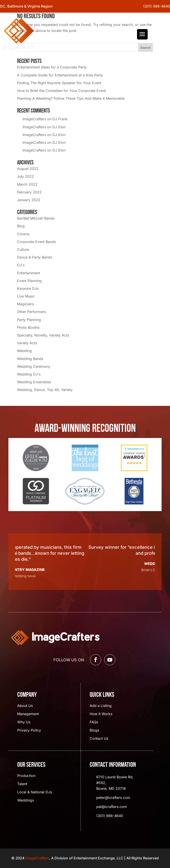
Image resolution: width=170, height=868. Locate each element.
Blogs (94, 731)
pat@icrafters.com (112, 807)
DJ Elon (59, 127)
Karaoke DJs (28, 288)
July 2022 (25, 176)
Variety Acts (27, 343)
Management (28, 714)
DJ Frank (60, 119)
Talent (22, 784)
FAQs (94, 722)
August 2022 (28, 169)
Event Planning (29, 281)
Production (26, 776)
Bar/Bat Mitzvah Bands (36, 218)
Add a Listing (101, 706)
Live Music (26, 296)
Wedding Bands (30, 359)
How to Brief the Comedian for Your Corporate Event (61, 91)
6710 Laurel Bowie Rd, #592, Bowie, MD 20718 (115, 783)
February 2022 (29, 192)
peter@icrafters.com (113, 798)
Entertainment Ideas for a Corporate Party (52, 67)
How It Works (101, 714)
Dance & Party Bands (35, 257)
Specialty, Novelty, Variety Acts (43, 335)
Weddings (26, 801)
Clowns (23, 234)
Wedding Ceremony (34, 366)
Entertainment (28, 273)
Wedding (24, 351)
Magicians (25, 304)
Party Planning (29, 320)
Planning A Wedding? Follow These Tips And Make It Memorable (71, 98)
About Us (25, 706)
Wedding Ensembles (34, 382)
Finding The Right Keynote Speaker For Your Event (59, 83)
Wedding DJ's (29, 374)
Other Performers (31, 312)
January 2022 (29, 200)
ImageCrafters (34, 119)
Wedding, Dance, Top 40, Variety (45, 390)
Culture (23, 249)
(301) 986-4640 (157, 6)
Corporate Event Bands (36, 242)
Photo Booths (28, 327)
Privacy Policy (29, 731)
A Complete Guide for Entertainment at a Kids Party (60, 75)
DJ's (21, 265)
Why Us (24, 722)
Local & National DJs (35, 792)
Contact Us (99, 739)
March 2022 (27, 184)
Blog (21, 226)
